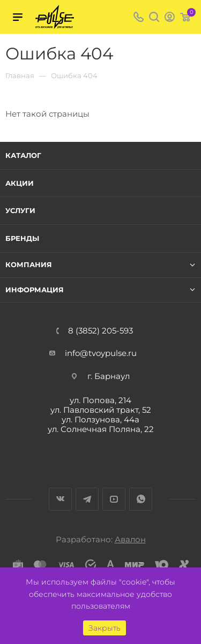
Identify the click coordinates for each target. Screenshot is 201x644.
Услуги (20, 210)
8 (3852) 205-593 (100, 331)
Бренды (22, 238)
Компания (29, 265)
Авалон (130, 539)
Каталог (23, 155)
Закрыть (105, 628)
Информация (35, 290)
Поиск (154, 17)
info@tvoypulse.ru (101, 353)
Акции (20, 183)
